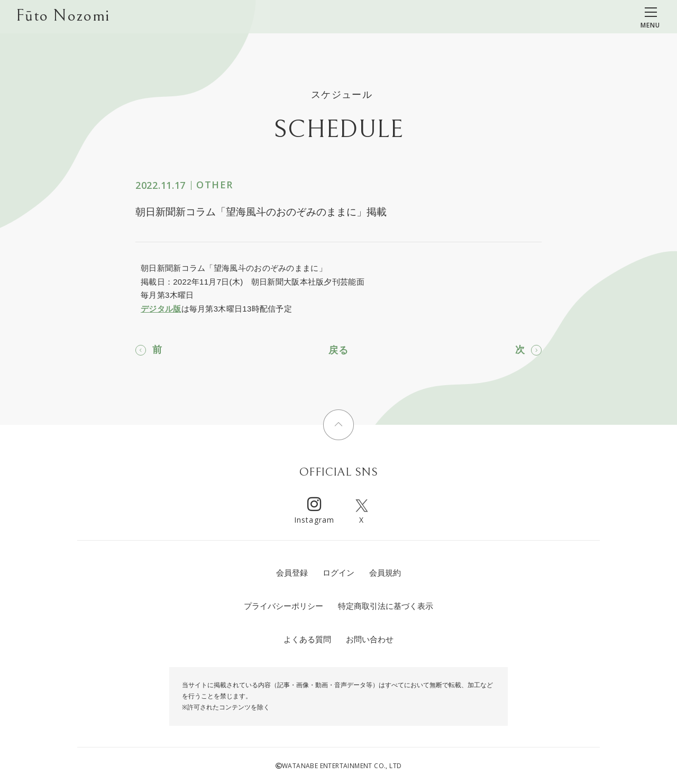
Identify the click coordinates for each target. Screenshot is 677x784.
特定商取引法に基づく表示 (386, 606)
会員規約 (385, 573)
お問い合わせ (370, 639)
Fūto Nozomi (63, 16)
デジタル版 (161, 309)
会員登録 (292, 573)
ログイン (338, 573)
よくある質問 (307, 639)
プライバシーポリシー (283, 606)
